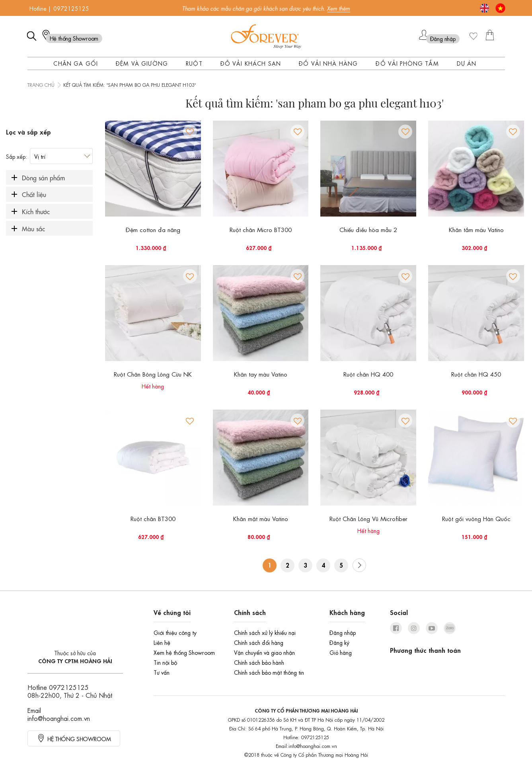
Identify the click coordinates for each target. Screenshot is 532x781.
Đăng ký (339, 642)
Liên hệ (162, 642)
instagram (414, 628)
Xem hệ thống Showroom (184, 652)
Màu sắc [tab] (33, 228)
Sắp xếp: (17, 156)
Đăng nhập (343, 632)
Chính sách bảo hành (259, 662)
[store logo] (266, 36)
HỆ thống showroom (79, 738)
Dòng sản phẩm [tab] (43, 177)
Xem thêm (339, 8)
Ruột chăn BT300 (153, 518)
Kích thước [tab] (36, 211)
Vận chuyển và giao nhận (264, 652)
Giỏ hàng (341, 652)
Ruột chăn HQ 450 (476, 374)
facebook (396, 628)
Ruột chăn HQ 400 (368, 374)
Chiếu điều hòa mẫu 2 (368, 229)
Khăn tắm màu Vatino (476, 229)
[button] (190, 132)
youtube (432, 628)
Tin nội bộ (165, 662)
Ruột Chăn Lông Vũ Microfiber (368, 518)
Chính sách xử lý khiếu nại (265, 632)
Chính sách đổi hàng (259, 642)
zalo (450, 628)
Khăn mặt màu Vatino (261, 518)
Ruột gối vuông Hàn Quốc (476, 518)
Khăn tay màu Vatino (261, 374)
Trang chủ (41, 84)
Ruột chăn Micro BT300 (261, 229)
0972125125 (71, 8)
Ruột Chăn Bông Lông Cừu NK (153, 374)
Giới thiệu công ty (175, 632)
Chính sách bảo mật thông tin (269, 672)
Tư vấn (162, 672)
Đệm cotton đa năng (153, 229)
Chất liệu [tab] (34, 194)
